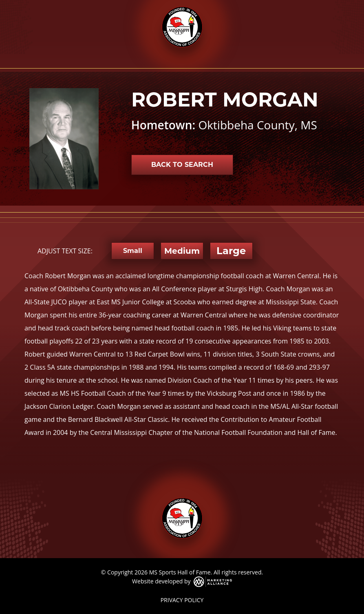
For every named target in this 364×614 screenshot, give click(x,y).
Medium (182, 251)
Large (231, 251)
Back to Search (182, 165)
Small (133, 251)
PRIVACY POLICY (182, 600)
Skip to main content (0, 7)
